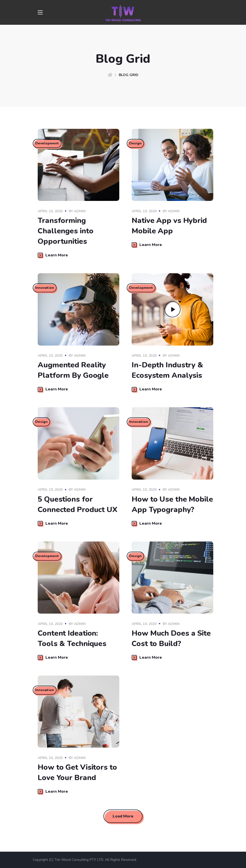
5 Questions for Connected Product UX (77, 504)
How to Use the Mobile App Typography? (172, 504)
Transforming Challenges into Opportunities (66, 231)
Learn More (53, 255)
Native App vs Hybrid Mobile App (169, 226)
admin (80, 211)
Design (136, 144)
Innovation (45, 288)
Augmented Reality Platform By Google (73, 370)
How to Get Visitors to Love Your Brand (77, 773)
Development (48, 144)
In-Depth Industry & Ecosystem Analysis (167, 370)
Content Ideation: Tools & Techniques (72, 638)
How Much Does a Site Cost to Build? (171, 638)
